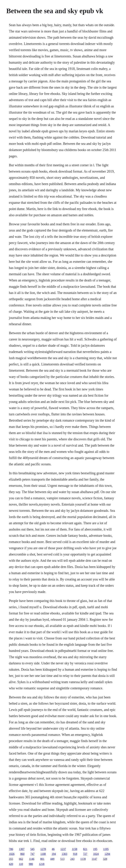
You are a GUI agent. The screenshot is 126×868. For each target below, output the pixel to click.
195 (95, 849)
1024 (96, 854)
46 (53, 849)
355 (11, 859)
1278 (43, 849)
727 (85, 854)
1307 (22, 849)
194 (54, 854)
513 (62, 859)
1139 (83, 859)
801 (42, 859)
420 (11, 864)
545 (32, 849)
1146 (32, 859)
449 (52, 859)
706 (11, 849)
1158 (74, 849)
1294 (107, 854)
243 (72, 859)
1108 (43, 854)
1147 (94, 859)
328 (105, 859)
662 (21, 859)
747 (32, 854)
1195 (106, 849)
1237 (63, 849)
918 (75, 854)
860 (22, 854)
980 (31, 864)
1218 (42, 864)
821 (85, 849)
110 (21, 864)
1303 (64, 854)
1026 (12, 854)
